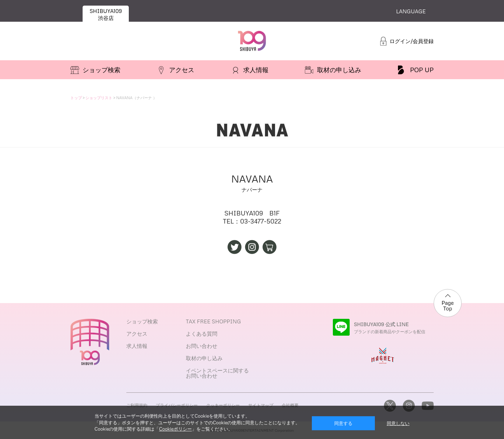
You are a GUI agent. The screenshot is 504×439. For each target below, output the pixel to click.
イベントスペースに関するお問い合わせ (217, 373)
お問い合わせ (202, 346)
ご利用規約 (137, 405)
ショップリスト (99, 98)
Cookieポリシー (175, 429)
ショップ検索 (142, 321)
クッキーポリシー (223, 405)
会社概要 (290, 405)
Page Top (448, 306)
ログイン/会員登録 (412, 41)
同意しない (398, 423)
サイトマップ (261, 405)
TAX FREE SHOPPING (213, 321)
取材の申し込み (204, 358)
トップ (76, 98)
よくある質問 (202, 334)
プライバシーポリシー (177, 405)
